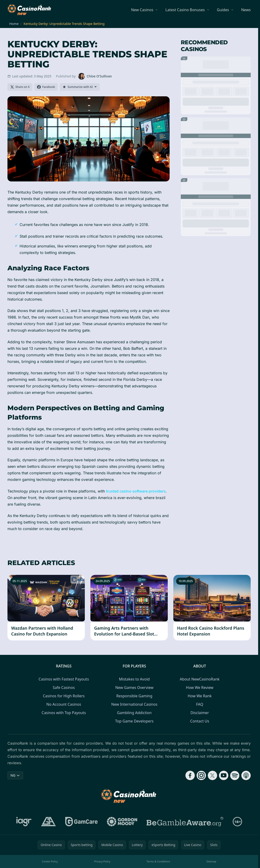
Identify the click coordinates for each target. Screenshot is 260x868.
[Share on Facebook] (46, 87)
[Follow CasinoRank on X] (212, 775)
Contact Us (200, 721)
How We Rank (200, 696)
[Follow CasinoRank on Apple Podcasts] (246, 775)
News (246, 10)
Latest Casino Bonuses (185, 10)
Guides (223, 10)
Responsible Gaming (134, 696)
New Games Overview (134, 687)
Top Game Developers (134, 721)
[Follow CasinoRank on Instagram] (201, 775)
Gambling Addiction (134, 713)
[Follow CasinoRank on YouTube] (224, 775)
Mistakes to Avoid (134, 679)
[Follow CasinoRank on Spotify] (235, 775)
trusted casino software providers (136, 491)
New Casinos (142, 10)
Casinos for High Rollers (64, 696)
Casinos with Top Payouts (64, 713)
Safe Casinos (64, 687)
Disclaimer (200, 713)
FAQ (200, 704)
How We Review (200, 687)
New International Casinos (134, 704)
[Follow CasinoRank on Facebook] (190, 775)
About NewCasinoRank (200, 679)
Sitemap (211, 861)
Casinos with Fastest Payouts (64, 679)
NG (15, 775)
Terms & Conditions (158, 861)
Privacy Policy (102, 861)
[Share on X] (20, 87)
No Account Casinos (64, 704)
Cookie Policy (50, 861)
